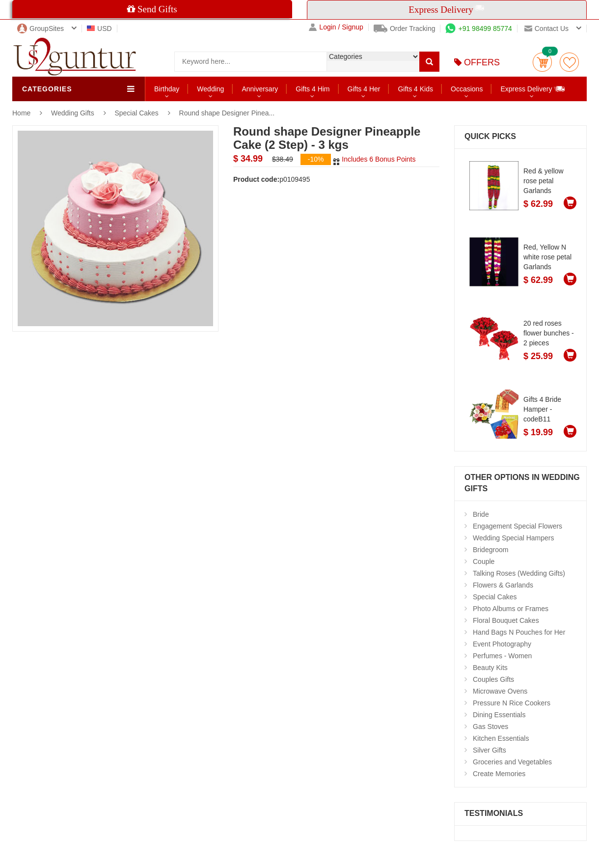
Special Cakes (136, 113)
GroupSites (41, 28)
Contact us (546, 28)
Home (21, 113)
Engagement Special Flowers (517, 526)
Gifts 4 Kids (415, 89)
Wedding (210, 89)
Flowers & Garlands (503, 585)
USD (99, 28)
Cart (542, 62)
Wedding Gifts (74, 113)
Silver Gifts (490, 750)
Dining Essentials (499, 715)
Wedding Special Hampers (514, 538)
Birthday (167, 89)
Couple (484, 561)
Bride (481, 514)
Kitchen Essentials (501, 738)
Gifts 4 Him (313, 89)
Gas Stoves (490, 727)
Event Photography (502, 644)
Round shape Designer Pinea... (227, 113)
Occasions (467, 89)
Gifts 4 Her (364, 89)
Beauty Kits (490, 668)
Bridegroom (490, 550)
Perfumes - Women (502, 656)
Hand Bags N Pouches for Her (519, 632)
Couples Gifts (493, 679)
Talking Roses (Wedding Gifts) (519, 573)
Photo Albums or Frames (511, 609)
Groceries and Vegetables (512, 762)
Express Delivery (533, 89)
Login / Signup (336, 27)
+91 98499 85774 (478, 28)
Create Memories (499, 774)
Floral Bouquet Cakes (506, 620)
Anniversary (260, 89)
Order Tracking (405, 28)
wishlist (569, 62)
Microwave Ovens (500, 691)
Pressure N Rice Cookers (512, 703)
